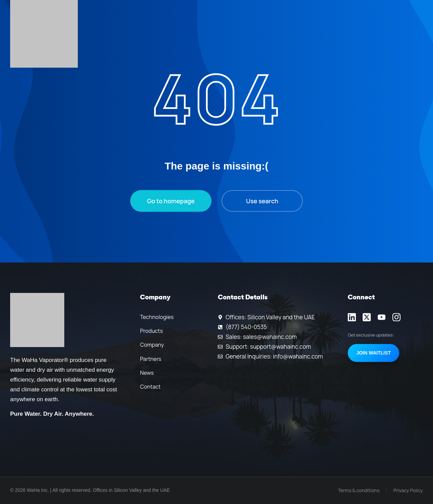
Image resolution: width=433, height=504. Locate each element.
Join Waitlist (373, 353)
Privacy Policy (408, 490)
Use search (262, 201)
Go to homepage (171, 201)
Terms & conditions (359, 490)
